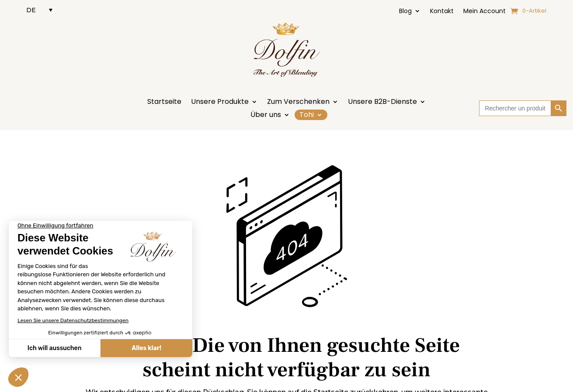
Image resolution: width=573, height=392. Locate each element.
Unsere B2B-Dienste (382, 103)
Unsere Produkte (220, 103)
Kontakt (442, 12)
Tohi (307, 115)
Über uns (266, 116)
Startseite (164, 103)
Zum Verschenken (298, 103)
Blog (405, 12)
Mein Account (484, 12)
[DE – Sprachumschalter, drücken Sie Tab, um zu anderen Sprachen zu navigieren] (39, 10)
